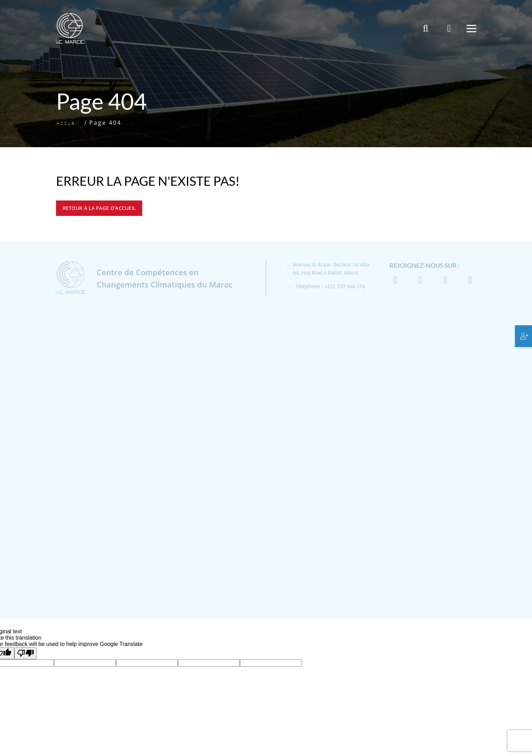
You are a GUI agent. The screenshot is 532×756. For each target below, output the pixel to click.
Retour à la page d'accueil (99, 208)
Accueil (68, 123)
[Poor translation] (26, 653)
